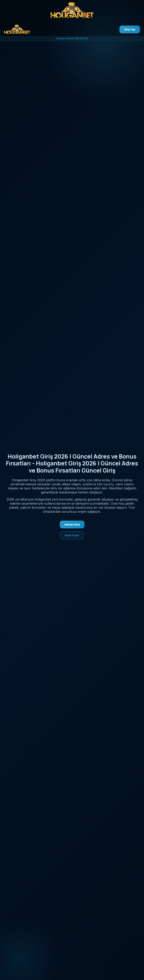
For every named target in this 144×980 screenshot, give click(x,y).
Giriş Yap (130, 29)
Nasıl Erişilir (72, 535)
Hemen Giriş (72, 525)
